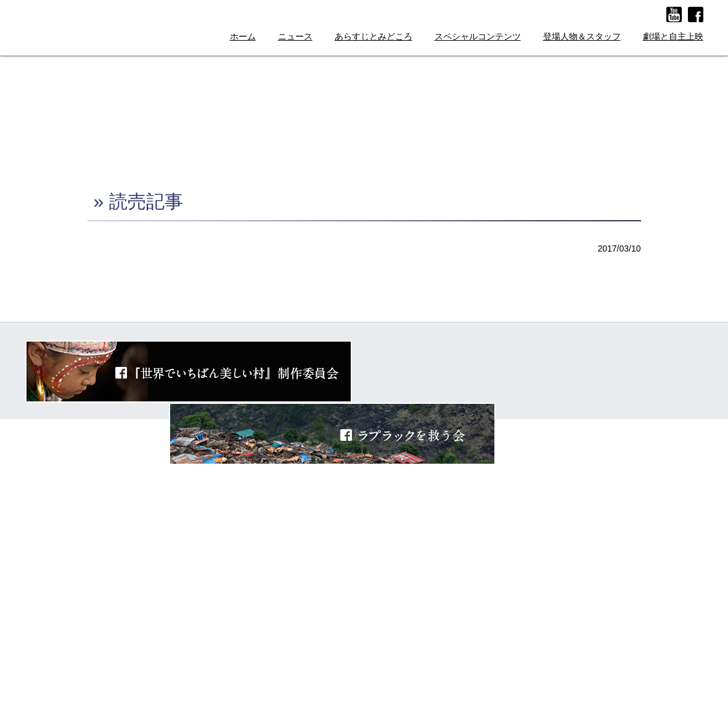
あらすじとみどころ (374, 37)
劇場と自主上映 (673, 37)
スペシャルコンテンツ (478, 37)
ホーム (243, 37)
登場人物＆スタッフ (582, 37)
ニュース (295, 37)
